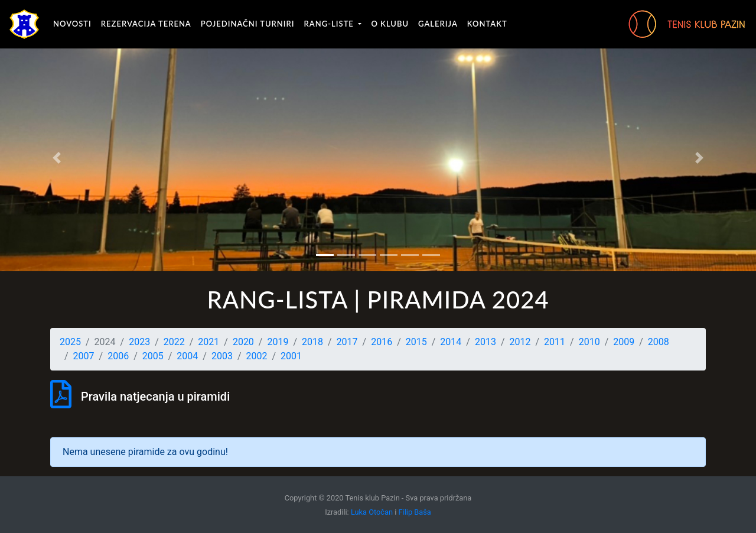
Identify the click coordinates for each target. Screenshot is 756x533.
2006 (118, 356)
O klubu (390, 24)
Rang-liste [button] (330, 24)
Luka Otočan (372, 512)
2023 (139, 342)
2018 (312, 342)
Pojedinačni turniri (248, 24)
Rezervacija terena (146, 24)
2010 (589, 342)
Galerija (438, 24)
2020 (243, 342)
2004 (187, 356)
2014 (451, 342)
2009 (624, 342)
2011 (555, 342)
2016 (382, 342)
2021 (208, 342)
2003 (222, 356)
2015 (416, 342)
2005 (153, 356)
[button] (57, 158)
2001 (291, 356)
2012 (520, 342)
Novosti (72, 24)
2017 (347, 342)
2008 (659, 342)
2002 (257, 356)
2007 (84, 356)
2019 (278, 342)
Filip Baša (415, 512)
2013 (485, 342)
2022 (174, 342)
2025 (70, 342)
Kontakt (487, 24)
